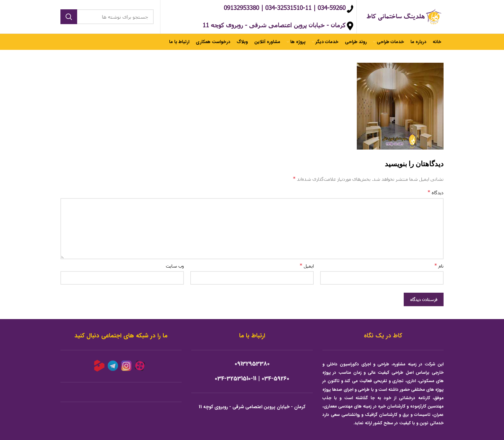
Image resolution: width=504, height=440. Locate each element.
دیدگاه (436, 192)
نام (439, 266)
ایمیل (307, 266)
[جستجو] (107, 17)
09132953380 (252, 364)
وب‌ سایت (175, 266)
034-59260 (275, 379)
